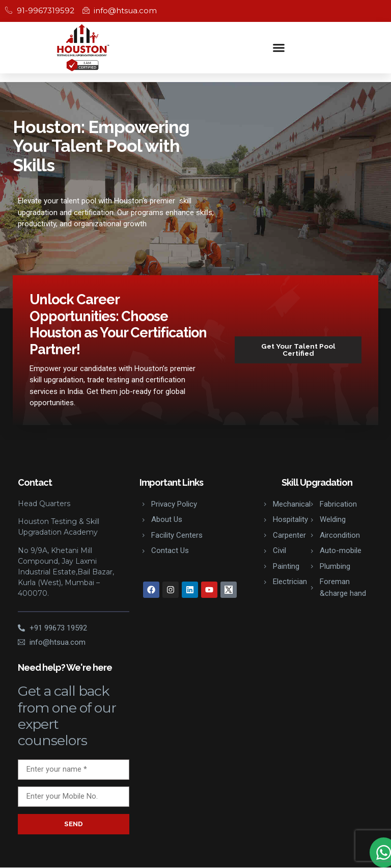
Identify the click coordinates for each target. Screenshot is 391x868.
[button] (279, 47)
